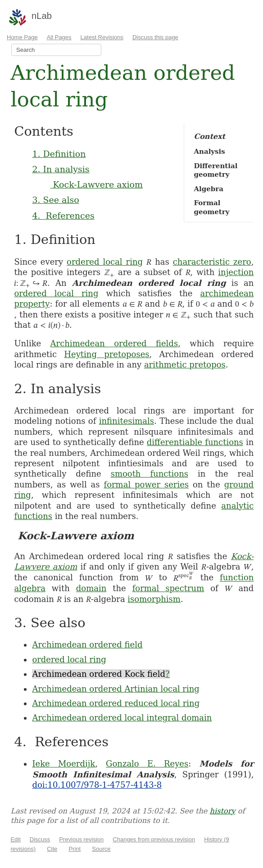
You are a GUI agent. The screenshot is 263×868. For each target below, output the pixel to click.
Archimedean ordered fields (114, 343)
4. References (63, 216)
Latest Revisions (102, 37)
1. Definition (59, 154)
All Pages (59, 37)
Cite (52, 849)
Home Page (22, 37)
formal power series (146, 485)
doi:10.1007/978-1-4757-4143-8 (97, 785)
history (223, 811)
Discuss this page (155, 37)
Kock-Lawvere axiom (96, 184)
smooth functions (150, 474)
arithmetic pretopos (185, 365)
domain (91, 588)
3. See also (55, 200)
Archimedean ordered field (87, 645)
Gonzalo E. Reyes (147, 764)
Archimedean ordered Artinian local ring (116, 689)
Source (101, 849)
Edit (15, 839)
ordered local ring (105, 262)
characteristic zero (212, 262)
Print (75, 849)
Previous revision (81, 839)
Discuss (40, 839)
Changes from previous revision (154, 839)
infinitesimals (127, 421)
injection (236, 272)
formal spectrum (168, 588)
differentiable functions (195, 442)
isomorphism (154, 599)
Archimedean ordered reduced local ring (116, 703)
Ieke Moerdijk (63, 764)
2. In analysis (61, 169)
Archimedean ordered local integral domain (122, 718)
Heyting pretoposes (107, 354)
